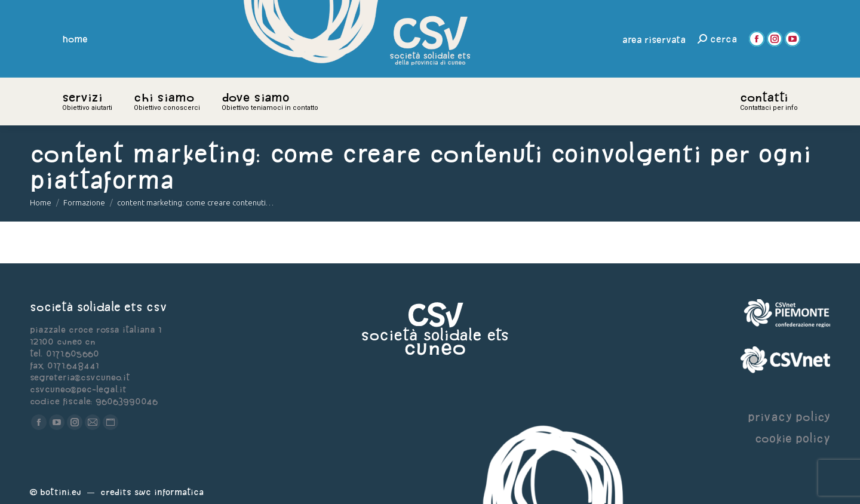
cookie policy (793, 438)
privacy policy (789, 417)
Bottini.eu (61, 492)
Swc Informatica (169, 492)
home (75, 39)
